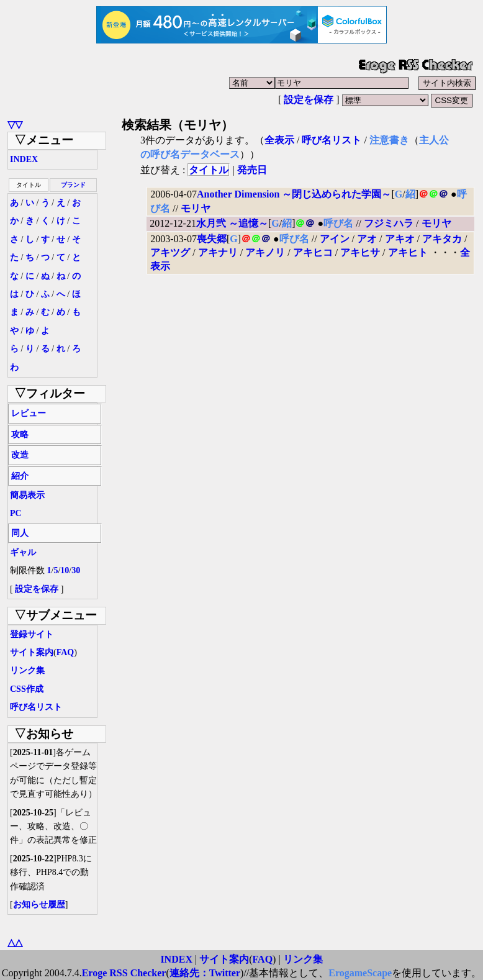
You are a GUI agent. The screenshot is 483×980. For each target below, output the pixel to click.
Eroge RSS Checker (124, 973)
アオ (367, 239)
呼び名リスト (36, 707)
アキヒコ (313, 252)
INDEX (24, 159)
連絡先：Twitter (205, 973)
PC (16, 513)
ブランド (73, 185)
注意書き (389, 140)
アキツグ (170, 252)
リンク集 (27, 670)
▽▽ (15, 125)
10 (65, 570)
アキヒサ (360, 252)
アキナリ (218, 252)
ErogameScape (360, 973)
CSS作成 (27, 689)
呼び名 (338, 223)
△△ (15, 942)
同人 (20, 533)
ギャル (23, 552)
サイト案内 (32, 652)
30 (76, 570)
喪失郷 (212, 239)
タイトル (209, 170)
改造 (20, 455)
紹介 (20, 476)
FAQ (65, 652)
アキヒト (408, 252)
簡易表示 (27, 495)
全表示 (279, 140)
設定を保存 (309, 100)
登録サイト (32, 634)
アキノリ (265, 252)
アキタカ (442, 239)
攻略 (20, 434)
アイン (335, 239)
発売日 (252, 170)
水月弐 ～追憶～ (232, 223)
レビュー (29, 413)
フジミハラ (389, 223)
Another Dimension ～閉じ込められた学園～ (294, 194)
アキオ (400, 239)
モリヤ (196, 208)
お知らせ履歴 (39, 905)
